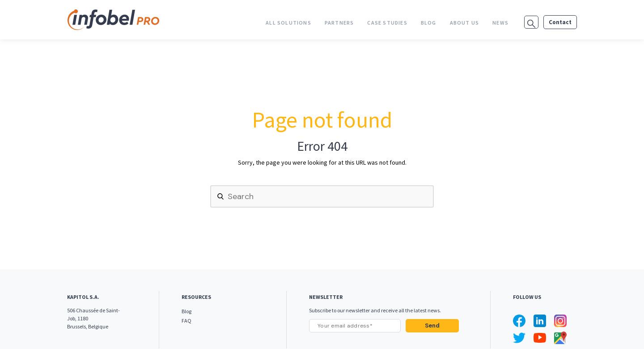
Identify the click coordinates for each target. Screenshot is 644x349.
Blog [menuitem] (429, 23)
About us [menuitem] (465, 23)
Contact (560, 22)
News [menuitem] (500, 23)
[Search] (322, 196)
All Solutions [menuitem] (288, 23)
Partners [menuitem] (339, 23)
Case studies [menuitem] (387, 23)
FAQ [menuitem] (186, 321)
